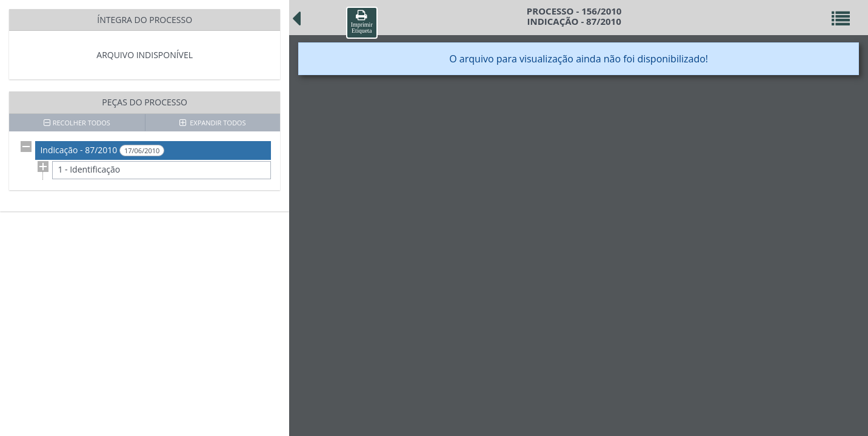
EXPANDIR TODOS (213, 123)
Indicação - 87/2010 (102, 150)
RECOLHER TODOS (77, 123)
